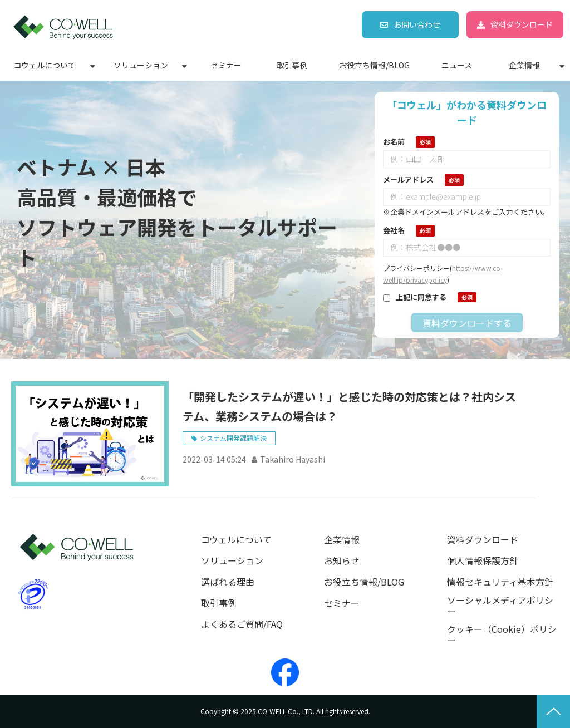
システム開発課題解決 (233, 438)
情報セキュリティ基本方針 (500, 582)
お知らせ (342, 561)
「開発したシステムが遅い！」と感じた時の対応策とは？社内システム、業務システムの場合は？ (349, 406)
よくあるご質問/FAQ (242, 624)
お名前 (394, 142)
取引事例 (292, 65)
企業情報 (524, 65)
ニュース (457, 65)
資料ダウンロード (522, 24)
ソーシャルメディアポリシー (500, 606)
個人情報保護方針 (483, 561)
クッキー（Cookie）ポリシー (502, 634)
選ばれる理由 (228, 582)
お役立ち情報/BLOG (374, 65)
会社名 (394, 230)
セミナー (226, 65)
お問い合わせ (417, 24)
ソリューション (141, 65)
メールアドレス (408, 179)
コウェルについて (45, 65)
